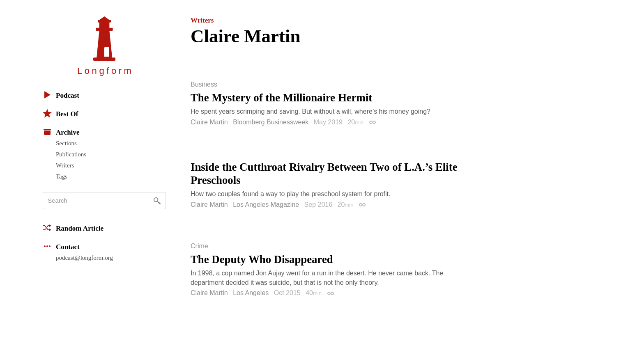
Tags (62, 176)
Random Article (73, 228)
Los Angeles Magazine (266, 205)
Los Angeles (251, 293)
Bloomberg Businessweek (271, 122)
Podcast (61, 95)
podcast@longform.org (84, 258)
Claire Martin (209, 122)
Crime (199, 246)
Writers (65, 165)
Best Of (60, 113)
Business (204, 85)
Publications (71, 154)
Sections (66, 143)
